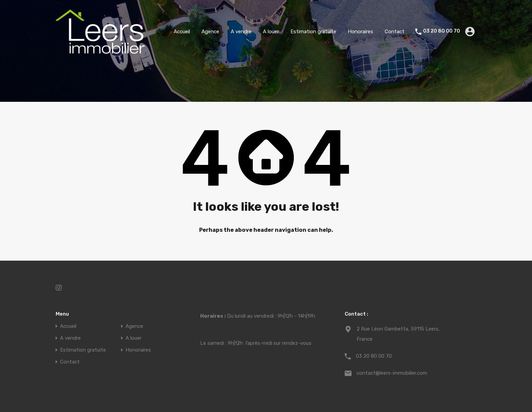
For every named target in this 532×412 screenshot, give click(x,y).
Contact (395, 32)
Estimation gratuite (313, 32)
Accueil (182, 32)
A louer (271, 32)
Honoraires (360, 32)
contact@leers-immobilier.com (392, 373)
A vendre (241, 32)
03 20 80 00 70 (442, 31)
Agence (210, 32)
